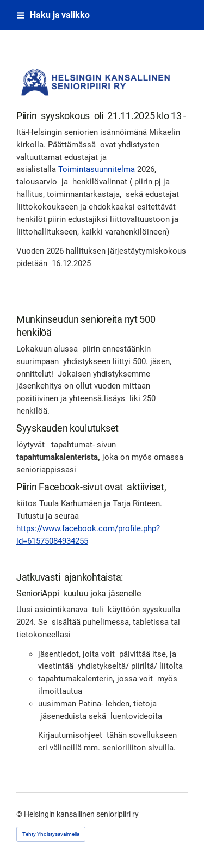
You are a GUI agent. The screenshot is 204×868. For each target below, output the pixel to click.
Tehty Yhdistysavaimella (51, 834)
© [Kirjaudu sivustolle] (20, 814)
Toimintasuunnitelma (98, 169)
